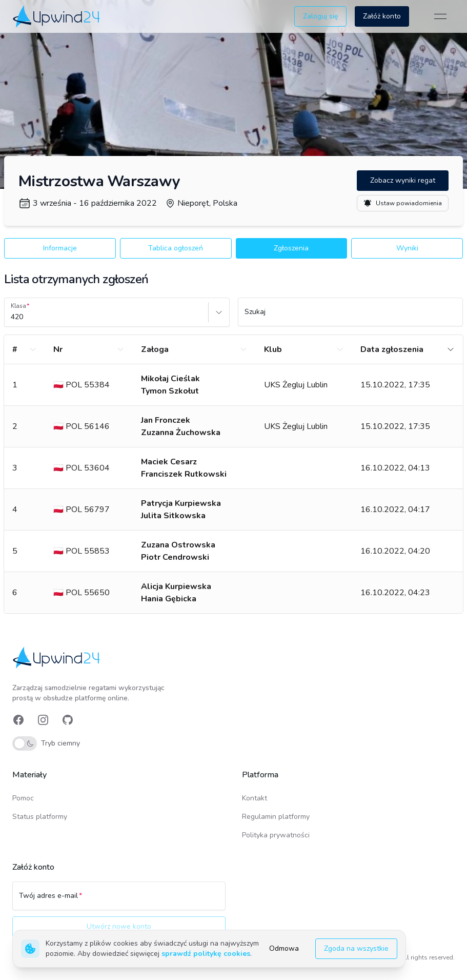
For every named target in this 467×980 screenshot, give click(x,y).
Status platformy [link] (40, 817)
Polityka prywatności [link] (276, 835)
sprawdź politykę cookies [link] (206, 954)
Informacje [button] (60, 248)
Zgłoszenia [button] (291, 248)
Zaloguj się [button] (320, 16)
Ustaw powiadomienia (403, 203)
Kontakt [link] (255, 798)
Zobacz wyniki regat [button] (403, 180)
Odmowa (284, 948)
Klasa (18, 306)
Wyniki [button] (407, 248)
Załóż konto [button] (382, 16)
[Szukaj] (351, 317)
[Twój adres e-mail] (119, 900)
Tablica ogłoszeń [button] (176, 248)
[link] (57, 16)
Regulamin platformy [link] (276, 817)
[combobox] (12, 317)
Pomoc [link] (23, 798)
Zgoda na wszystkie (356, 948)
